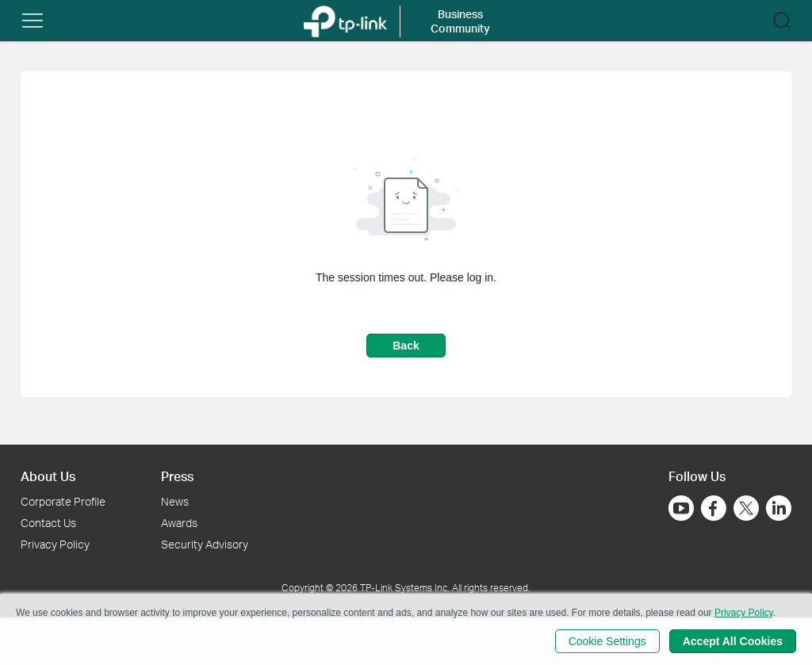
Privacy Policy (55, 544)
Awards (179, 523)
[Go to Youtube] (681, 508)
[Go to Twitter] (746, 510)
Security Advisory (205, 544)
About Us (48, 476)
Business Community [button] (460, 21)
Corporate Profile (63, 501)
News (175, 501)
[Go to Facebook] (714, 508)
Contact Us (48, 523)
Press (177, 476)
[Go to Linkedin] (779, 508)
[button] (33, 21)
